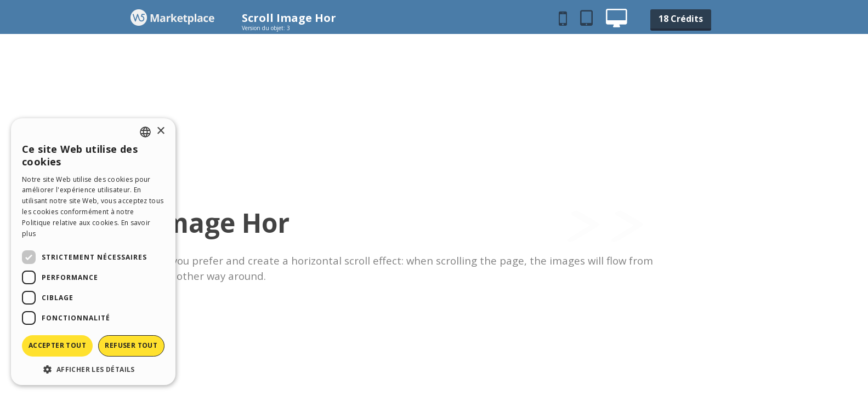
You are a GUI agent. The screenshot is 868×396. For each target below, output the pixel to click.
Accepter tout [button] (57, 345)
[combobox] (145, 132)
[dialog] (93, 252)
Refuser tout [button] (131, 345)
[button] (93, 369)
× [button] (160, 131)
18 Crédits (681, 19)
